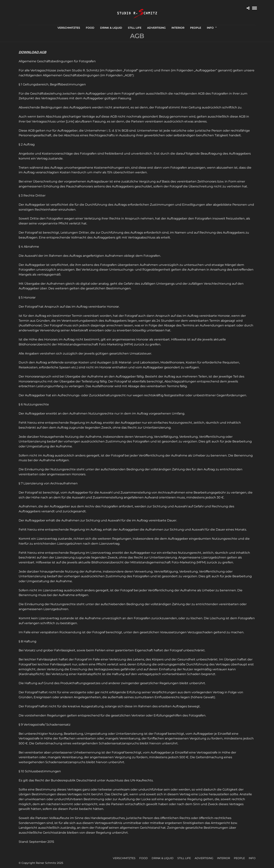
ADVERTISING (156, 28)
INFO (210, 28)
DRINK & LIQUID (111, 28)
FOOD (90, 28)
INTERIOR (178, 28)
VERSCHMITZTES (69, 28)
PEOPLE (196, 28)
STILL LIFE (135, 28)
